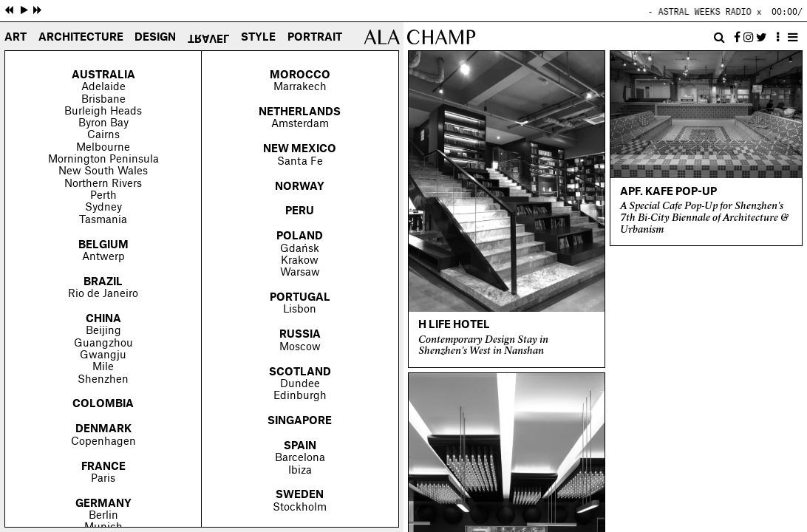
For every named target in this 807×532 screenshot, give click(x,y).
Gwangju (103, 355)
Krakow (300, 261)
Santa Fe (300, 162)
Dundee (300, 384)
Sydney (103, 208)
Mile (103, 367)
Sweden (300, 495)
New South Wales (103, 171)
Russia (300, 335)
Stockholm (300, 508)
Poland (300, 236)
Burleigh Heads (103, 112)
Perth (103, 196)
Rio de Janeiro (103, 294)
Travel (209, 37)
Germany (103, 504)
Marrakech (300, 87)
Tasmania (103, 220)
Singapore (300, 421)
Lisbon (300, 310)
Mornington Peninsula (103, 160)
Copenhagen (103, 442)
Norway (300, 187)
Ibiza (300, 471)
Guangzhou (103, 344)
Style (258, 38)
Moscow (300, 347)
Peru (300, 211)
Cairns (103, 135)
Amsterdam (300, 124)
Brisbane (103, 100)
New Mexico (300, 149)
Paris (103, 479)
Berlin (103, 516)
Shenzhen (103, 380)
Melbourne (103, 148)
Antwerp (103, 257)
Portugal (300, 298)
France (103, 467)
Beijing (103, 331)
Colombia (103, 404)
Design (155, 38)
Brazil (103, 282)
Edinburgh (300, 396)
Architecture (81, 38)
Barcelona (300, 458)
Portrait (315, 38)
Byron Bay (103, 123)
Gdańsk (300, 249)
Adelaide (103, 87)
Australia (103, 75)
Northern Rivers (103, 184)
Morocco (300, 75)
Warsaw (300, 273)
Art (16, 38)
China (103, 319)
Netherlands (300, 112)
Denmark (103, 429)
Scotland (300, 372)
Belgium (103, 245)
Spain (300, 446)
